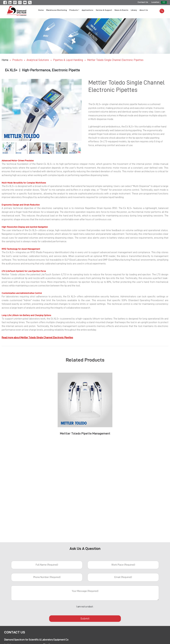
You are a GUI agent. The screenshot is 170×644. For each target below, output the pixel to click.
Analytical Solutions (38, 60)
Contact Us (143, 2)
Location (155, 2)
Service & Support (104, 10)
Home (41, 10)
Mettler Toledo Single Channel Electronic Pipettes (115, 60)
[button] (8, 110)
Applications (87, 10)
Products (17, 60)
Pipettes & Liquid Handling (68, 60)
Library (134, 10)
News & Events (121, 10)
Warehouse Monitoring (57, 10)
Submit (85, 619)
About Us (144, 10)
